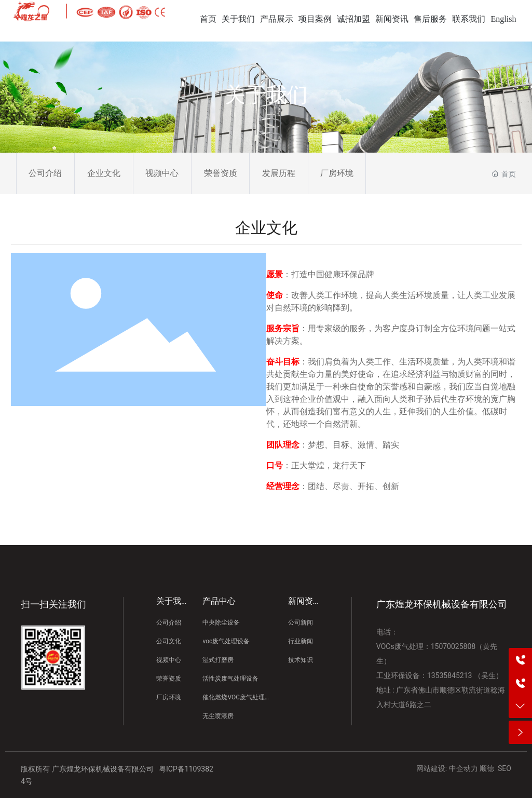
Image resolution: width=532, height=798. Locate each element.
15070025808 (453, 646)
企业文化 (104, 173)
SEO (504, 768)
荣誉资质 (221, 173)
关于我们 (266, 95)
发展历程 (279, 173)
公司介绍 (45, 173)
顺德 (487, 768)
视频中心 (162, 173)
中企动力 (463, 768)
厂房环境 (337, 173)
